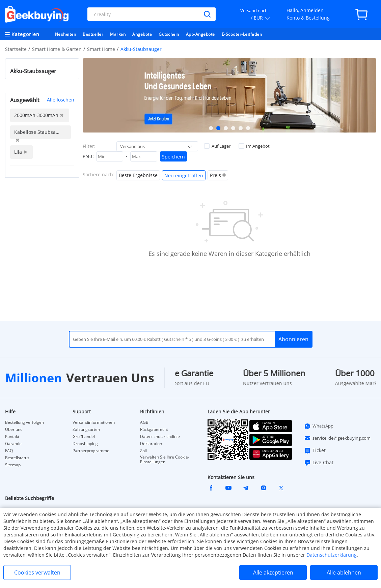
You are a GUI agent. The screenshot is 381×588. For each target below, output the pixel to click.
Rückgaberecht (154, 430)
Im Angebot (254, 146)
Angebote (142, 34)
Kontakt (12, 437)
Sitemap (13, 465)
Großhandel (84, 437)
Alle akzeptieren (273, 572)
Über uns (14, 430)
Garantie (13, 444)
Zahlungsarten (86, 430)
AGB (144, 422)
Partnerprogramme (91, 451)
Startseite (16, 49)
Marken (118, 34)
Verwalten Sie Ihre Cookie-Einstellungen (165, 460)
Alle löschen (61, 100)
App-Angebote (200, 34)
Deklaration (151, 444)
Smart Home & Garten (57, 49)
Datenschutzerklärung (332, 555)
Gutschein (169, 34)
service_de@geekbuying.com (337, 438)
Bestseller (93, 34)
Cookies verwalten (37, 572)
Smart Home (101, 49)
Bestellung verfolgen (24, 422)
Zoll (143, 451)
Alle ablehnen (344, 572)
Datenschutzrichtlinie (160, 437)
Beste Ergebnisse (138, 175)
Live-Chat (319, 463)
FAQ (9, 451)
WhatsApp (319, 426)
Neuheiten (66, 34)
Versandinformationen (94, 422)
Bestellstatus (17, 458)
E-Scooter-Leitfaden (242, 34)
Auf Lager (217, 146)
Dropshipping (85, 444)
